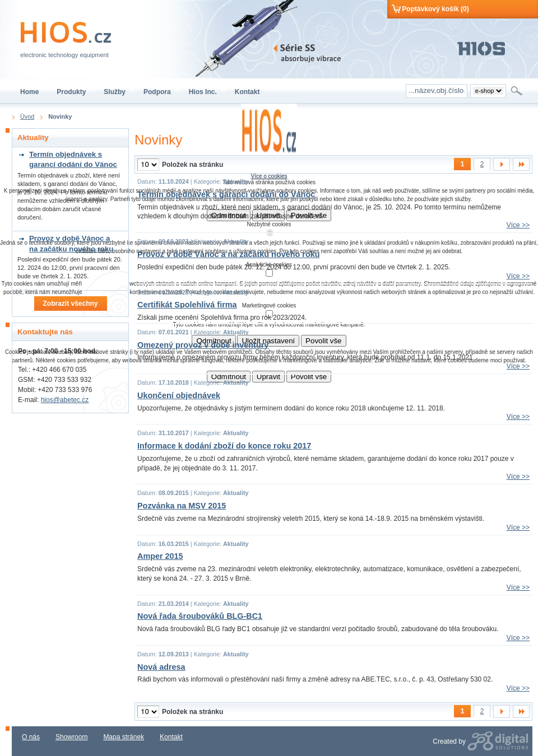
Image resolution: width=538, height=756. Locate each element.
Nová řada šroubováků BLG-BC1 (200, 616)
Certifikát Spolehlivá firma (187, 305)
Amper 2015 (160, 556)
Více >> (518, 225)
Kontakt (171, 737)
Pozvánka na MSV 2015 (182, 506)
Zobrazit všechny (70, 304)
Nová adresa (161, 667)
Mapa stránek (124, 737)
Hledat (518, 91)
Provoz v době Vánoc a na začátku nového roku (228, 254)
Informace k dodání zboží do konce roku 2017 (224, 446)
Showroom (71, 737)
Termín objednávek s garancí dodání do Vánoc (226, 194)
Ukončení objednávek (179, 395)
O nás (31, 737)
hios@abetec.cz (65, 400)
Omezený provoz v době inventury (203, 345)
